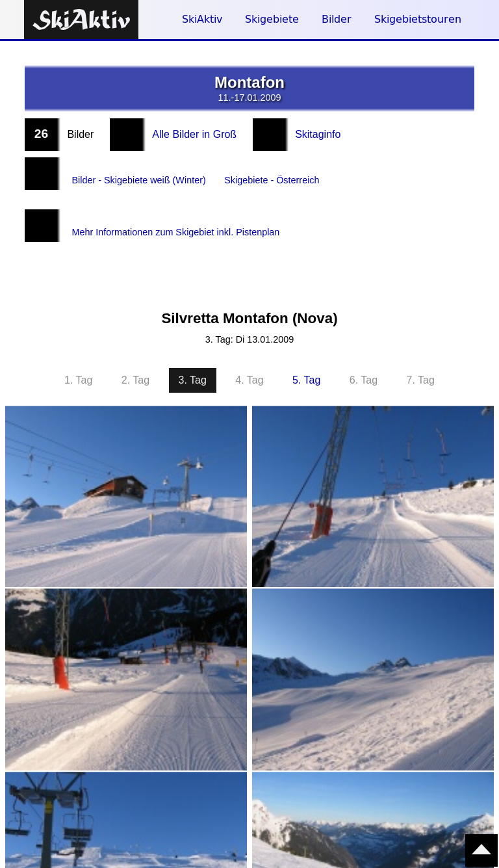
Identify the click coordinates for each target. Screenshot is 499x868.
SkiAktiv (202, 19)
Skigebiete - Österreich (292, 173)
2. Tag (135, 354)
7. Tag (421, 354)
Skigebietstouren (418, 19)
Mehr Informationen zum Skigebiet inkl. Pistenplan (187, 212)
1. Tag (78, 354)
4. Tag (249, 354)
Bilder (337, 19)
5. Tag (306, 354)
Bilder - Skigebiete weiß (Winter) (146, 173)
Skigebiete (272, 19)
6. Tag (364, 354)
